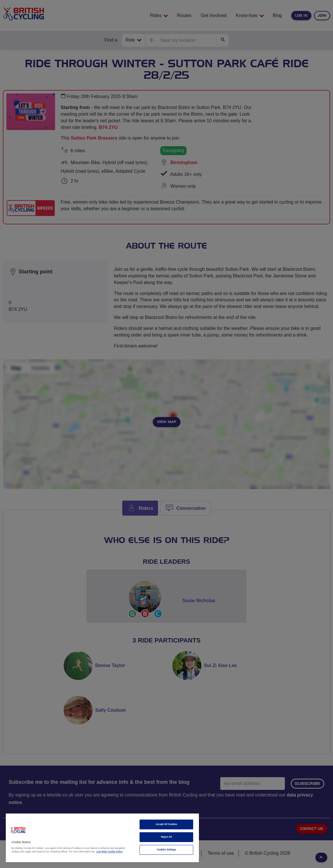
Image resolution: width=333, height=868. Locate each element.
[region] (102, 838)
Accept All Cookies (166, 824)
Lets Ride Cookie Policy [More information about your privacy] (110, 852)
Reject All (166, 837)
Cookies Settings (166, 850)
